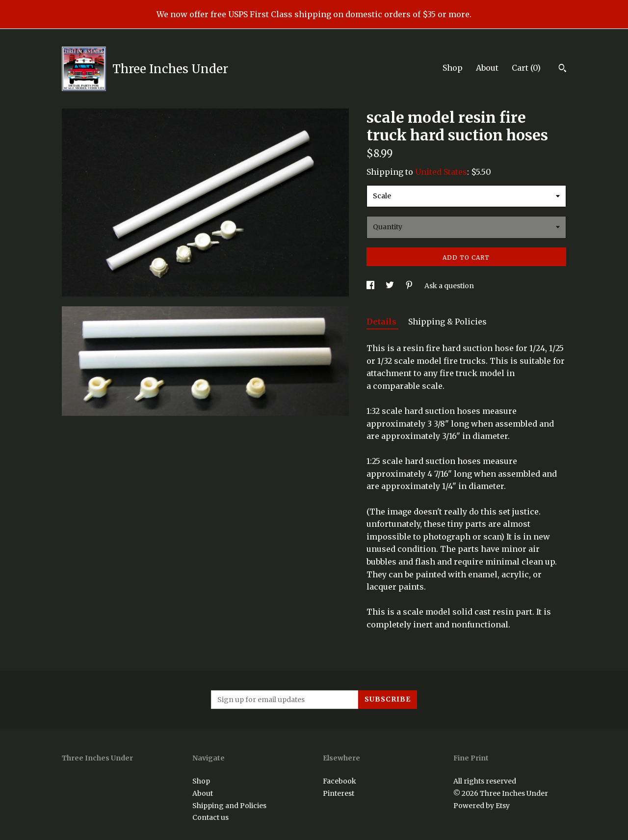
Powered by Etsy (482, 806)
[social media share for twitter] (391, 286)
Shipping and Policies (229, 806)
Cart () (526, 68)
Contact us (210, 817)
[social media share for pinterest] (410, 286)
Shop (453, 68)
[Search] (563, 69)
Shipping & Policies (447, 322)
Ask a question (449, 286)
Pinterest (339, 793)
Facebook (340, 781)
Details (382, 322)
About (487, 68)
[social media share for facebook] (371, 286)
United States (441, 172)
